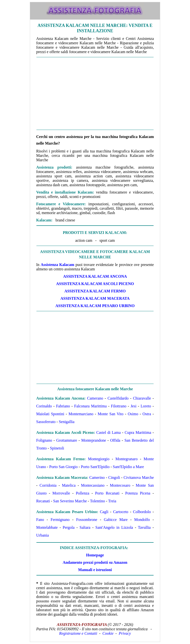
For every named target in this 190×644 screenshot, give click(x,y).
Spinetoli (57, 448)
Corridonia (48, 485)
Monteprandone (94, 440)
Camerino (97, 477)
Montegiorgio (99, 459)
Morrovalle (61, 493)
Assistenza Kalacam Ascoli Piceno (95, 284)
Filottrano (119, 406)
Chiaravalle (142, 398)
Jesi (134, 406)
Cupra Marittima (138, 432)
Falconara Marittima (90, 406)
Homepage (95, 555)
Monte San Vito (110, 414)
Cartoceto (121, 512)
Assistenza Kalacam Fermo (95, 291)
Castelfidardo (118, 398)
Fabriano (63, 406)
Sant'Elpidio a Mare (128, 467)
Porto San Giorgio (63, 467)
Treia (112, 501)
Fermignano (60, 520)
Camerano (95, 398)
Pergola (69, 527)
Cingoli (114, 477)
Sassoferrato (46, 422)
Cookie (108, 633)
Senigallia (67, 422)
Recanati (43, 501)
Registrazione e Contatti (78, 633)
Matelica (69, 485)
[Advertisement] (95, 93)
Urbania (43, 535)
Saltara (85, 527)
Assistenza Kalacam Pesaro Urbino (95, 306)
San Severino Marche (70, 501)
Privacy (125, 633)
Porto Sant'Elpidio (95, 467)
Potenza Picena (138, 493)
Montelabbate (47, 527)
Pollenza (83, 493)
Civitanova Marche (139, 477)
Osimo (133, 414)
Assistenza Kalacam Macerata (95, 298)
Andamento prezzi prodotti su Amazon (95, 562)
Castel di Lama (109, 432)
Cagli (104, 512)
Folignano (44, 440)
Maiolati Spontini (50, 414)
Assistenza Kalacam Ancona (95, 276)
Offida (115, 440)
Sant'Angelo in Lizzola (114, 527)
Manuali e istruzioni (95, 570)
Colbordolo (142, 512)
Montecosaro (120, 485)
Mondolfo (142, 520)
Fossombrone (87, 520)
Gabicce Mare (116, 520)
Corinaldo (44, 406)
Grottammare (67, 440)
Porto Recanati (107, 493)
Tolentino (97, 501)
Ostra (147, 414)
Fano (40, 520)
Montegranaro (127, 459)
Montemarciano (81, 414)
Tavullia (144, 527)
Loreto (146, 406)
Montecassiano (93, 485)
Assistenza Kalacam (57, 265)
